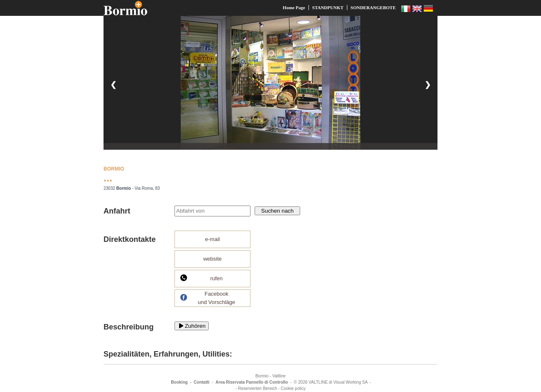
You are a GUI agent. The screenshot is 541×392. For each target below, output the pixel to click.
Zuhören (192, 326)
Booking (179, 382)
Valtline (279, 376)
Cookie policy (293, 388)
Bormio (262, 376)
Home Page (294, 8)
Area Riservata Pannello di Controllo (252, 382)
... (108, 178)
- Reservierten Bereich (256, 388)
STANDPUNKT (328, 8)
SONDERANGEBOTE (373, 8)
